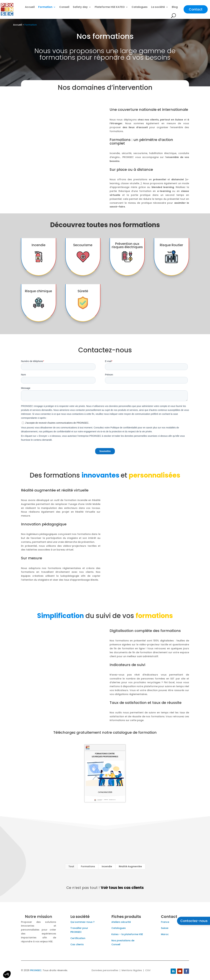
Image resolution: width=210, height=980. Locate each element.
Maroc (165, 934)
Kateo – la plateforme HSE (127, 934)
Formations (88, 866)
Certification (78, 938)
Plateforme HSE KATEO (110, 7)
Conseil (64, 7)
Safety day (80, 7)
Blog (175, 7)
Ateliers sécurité (121, 922)
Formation (45, 7)
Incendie (107, 866)
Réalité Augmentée (130, 866)
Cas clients (77, 944)
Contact (196, 9)
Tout (71, 866)
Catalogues (140, 7)
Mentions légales (132, 970)
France (165, 922)
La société (158, 7)
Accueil (30, 7)
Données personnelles (105, 970)
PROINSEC (36, 970)
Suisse (165, 928)
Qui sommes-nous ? (82, 922)
